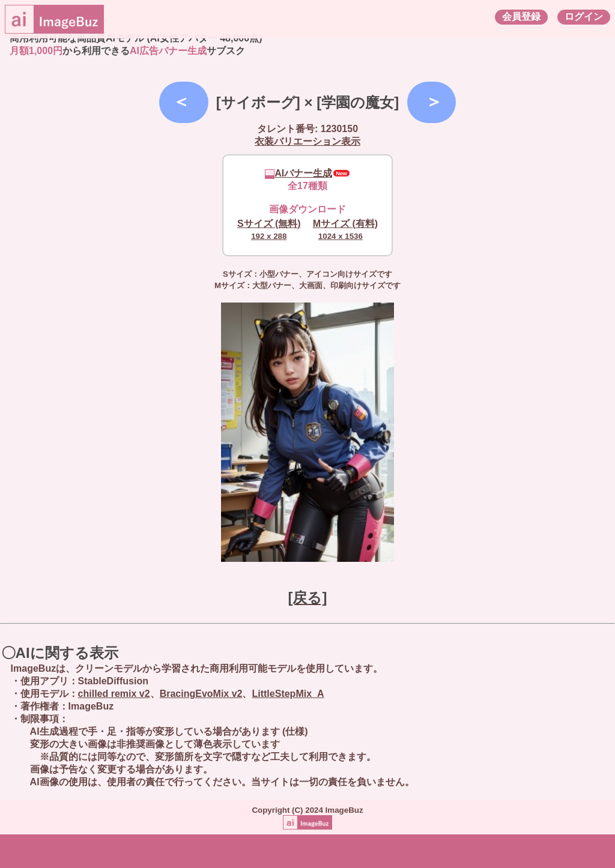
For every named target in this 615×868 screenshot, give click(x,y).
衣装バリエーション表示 (307, 141)
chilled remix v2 (114, 694)
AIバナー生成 (298, 173)
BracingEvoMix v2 (201, 694)
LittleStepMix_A (288, 694)
